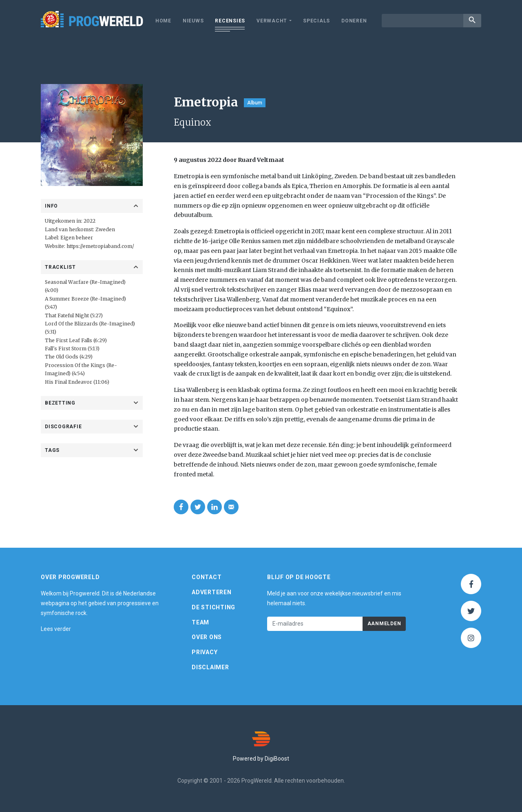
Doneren (354, 21)
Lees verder (56, 629)
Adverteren (212, 592)
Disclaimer (210, 667)
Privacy (205, 652)
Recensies (230, 21)
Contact (207, 577)
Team (200, 622)
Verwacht (272, 21)
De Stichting (213, 607)
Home (163, 21)
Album (255, 103)
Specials (316, 21)
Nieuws (193, 21)
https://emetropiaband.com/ (100, 246)
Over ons (207, 637)
